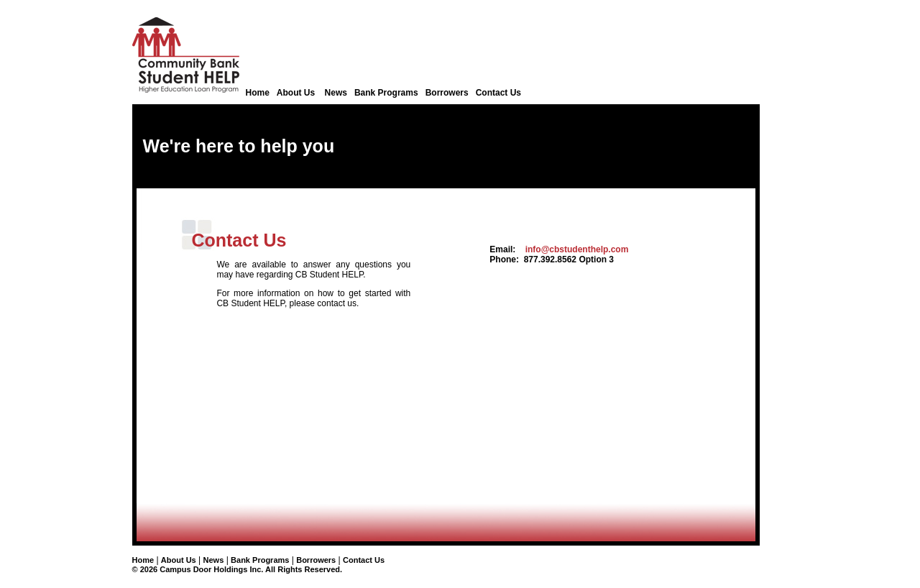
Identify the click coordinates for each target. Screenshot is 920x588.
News (336, 93)
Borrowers (447, 93)
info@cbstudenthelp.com (577, 249)
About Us (297, 93)
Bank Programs (386, 93)
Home (258, 93)
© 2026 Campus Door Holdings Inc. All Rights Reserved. (238, 569)
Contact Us (498, 93)
